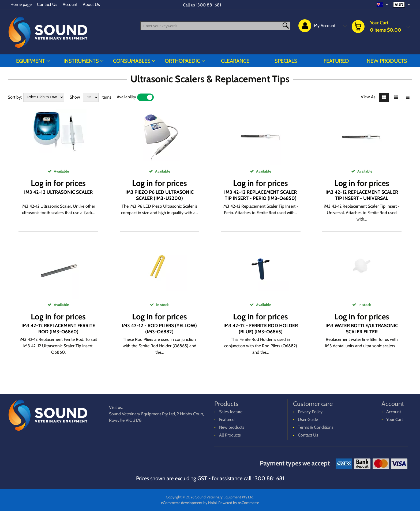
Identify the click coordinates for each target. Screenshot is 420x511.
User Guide (308, 419)
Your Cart (395, 419)
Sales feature (231, 412)
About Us (91, 4)
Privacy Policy (310, 412)
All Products (230, 435)
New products (387, 61)
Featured (336, 61)
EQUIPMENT (31, 61)
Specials (286, 61)
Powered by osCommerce (239, 503)
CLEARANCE (235, 61)
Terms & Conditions (316, 427)
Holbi (212, 503)
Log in (41, 183)
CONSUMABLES (132, 61)
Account (70, 4)
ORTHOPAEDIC (182, 61)
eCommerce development (182, 503)
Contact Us (47, 4)
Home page (21, 4)
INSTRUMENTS (81, 61)
